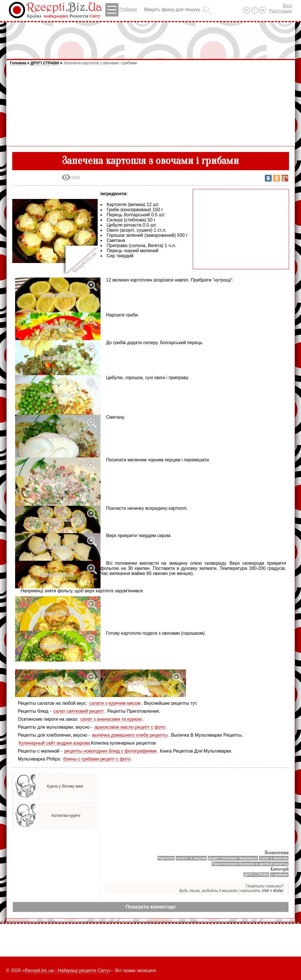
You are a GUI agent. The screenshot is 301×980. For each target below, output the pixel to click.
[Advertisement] (151, 38)
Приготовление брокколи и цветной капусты (250, 864)
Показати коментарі (150, 907)
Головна (18, 63)
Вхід (287, 6)
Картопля (166, 858)
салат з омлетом (274, 858)
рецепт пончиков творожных (233, 858)
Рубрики (121, 10)
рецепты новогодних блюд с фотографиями (110, 751)
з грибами (279, 875)
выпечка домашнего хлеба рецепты (130, 735)
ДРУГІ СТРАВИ (45, 63)
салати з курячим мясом (115, 703)
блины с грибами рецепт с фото (97, 759)
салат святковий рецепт (78, 711)
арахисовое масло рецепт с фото (130, 727)
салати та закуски (191, 858)
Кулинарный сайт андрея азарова (55, 743)
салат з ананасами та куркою (111, 719)
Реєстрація (280, 11)
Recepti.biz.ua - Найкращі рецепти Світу (67, 970)
